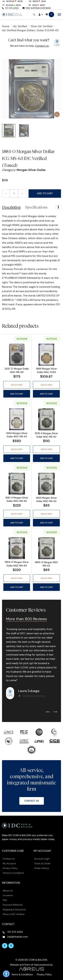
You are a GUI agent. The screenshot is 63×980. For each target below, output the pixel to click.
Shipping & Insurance (14, 909)
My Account (9, 863)
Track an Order (42, 863)
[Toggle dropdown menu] (58, 207)
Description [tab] (11, 207)
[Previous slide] (48, 712)
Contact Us (32, 801)
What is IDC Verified (14, 914)
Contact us (42, 46)
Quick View (17, 385)
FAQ (5, 900)
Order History (42, 868)
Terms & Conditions (13, 873)
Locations (8, 895)
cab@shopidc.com (18, 937)
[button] (6, 974)
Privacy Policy (10, 868)
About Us (8, 891)
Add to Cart (45, 193)
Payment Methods (13, 905)
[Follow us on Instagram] (11, 946)
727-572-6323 (12, 8)
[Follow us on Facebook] (5, 946)
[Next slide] (55, 712)
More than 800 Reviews (26, 619)
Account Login (42, 859)
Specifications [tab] (36, 207)
